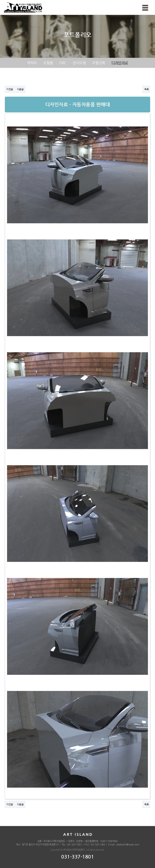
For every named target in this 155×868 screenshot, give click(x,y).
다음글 (20, 89)
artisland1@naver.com (128, 844)
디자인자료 (120, 63)
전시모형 (79, 63)
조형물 (48, 63)
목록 (146, 89)
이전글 (10, 89)
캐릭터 (32, 63)
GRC (63, 63)
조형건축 (99, 63)
